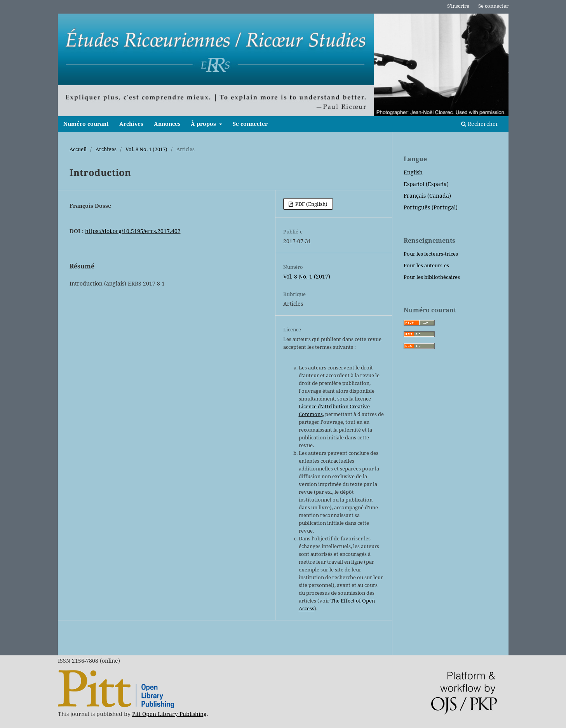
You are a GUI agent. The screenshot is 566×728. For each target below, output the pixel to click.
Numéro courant (86, 124)
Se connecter (250, 124)
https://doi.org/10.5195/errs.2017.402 (133, 231)
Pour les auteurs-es (426, 265)
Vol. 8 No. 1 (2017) (146, 149)
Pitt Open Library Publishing (169, 714)
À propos (204, 124)
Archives (131, 124)
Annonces (167, 124)
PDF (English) (311, 204)
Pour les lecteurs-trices (431, 254)
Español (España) (426, 184)
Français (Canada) (427, 196)
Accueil (78, 149)
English (413, 172)
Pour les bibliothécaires (432, 277)
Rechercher (480, 124)
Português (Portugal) (431, 207)
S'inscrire (458, 6)
